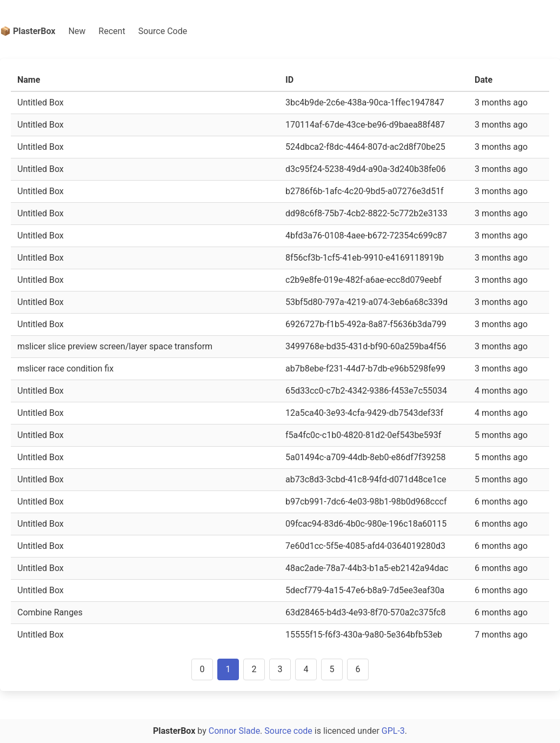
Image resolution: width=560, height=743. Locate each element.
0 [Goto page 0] (202, 669)
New (77, 31)
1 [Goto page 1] (228, 669)
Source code (288, 731)
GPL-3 (393, 731)
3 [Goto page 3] (280, 669)
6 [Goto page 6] (358, 669)
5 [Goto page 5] (332, 669)
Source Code (163, 31)
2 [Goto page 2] (254, 669)
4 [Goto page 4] (306, 669)
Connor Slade (234, 731)
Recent (112, 31)
